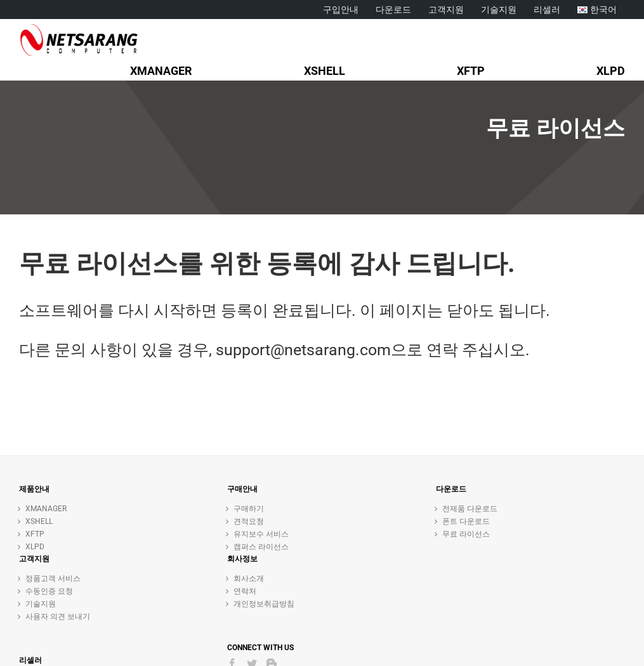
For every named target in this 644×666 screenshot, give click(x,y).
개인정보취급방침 (264, 604)
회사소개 (249, 578)
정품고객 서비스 (53, 578)
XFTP (35, 534)
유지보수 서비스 (261, 534)
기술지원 (41, 604)
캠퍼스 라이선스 (261, 547)
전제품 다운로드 (470, 509)
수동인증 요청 (49, 591)
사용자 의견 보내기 (58, 617)
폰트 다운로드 (466, 521)
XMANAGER (46, 509)
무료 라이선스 (466, 534)
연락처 (245, 591)
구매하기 (249, 509)
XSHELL (39, 521)
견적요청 (249, 521)
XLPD (35, 547)
